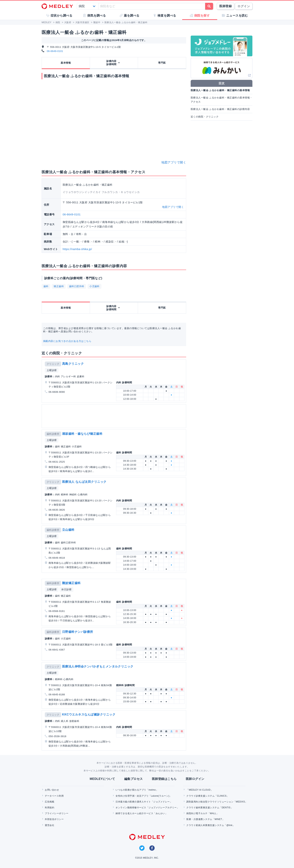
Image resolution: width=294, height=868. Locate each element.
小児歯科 (94, 286)
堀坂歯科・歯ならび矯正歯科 (82, 434)
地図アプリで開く (174, 162)
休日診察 (66, 589)
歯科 (46, 286)
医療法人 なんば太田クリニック (84, 482)
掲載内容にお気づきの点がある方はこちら (67, 341)
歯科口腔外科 (77, 286)
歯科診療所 (53, 434)
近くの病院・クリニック (205, 117)
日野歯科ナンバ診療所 (78, 632)
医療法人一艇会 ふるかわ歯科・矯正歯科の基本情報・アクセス (222, 100)
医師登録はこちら (164, 779)
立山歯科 (68, 530)
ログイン (244, 6)
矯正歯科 (59, 286)
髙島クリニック (73, 364)
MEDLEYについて (102, 779)
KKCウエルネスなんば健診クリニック (89, 714)
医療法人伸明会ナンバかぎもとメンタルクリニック (98, 666)
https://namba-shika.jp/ (77, 249)
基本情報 (66, 63)
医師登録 (225, 6)
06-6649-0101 (55, 51)
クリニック (53, 364)
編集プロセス (134, 779)
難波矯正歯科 (71, 583)
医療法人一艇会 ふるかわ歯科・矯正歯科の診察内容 (220, 109)
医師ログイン (195, 779)
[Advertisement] (115, 416)
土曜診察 (52, 370)
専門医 (162, 63)
